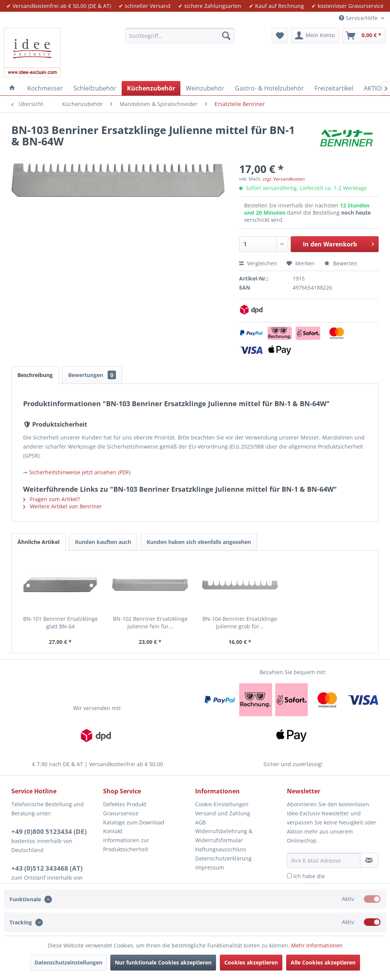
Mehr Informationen (317, 945)
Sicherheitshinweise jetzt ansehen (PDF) (80, 472)
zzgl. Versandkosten (284, 179)
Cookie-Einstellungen (222, 804)
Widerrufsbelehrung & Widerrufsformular (224, 836)
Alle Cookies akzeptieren (323, 962)
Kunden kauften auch (103, 542)
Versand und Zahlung (223, 813)
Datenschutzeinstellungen (68, 962)
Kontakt (113, 831)
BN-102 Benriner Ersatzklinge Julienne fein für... (150, 622)
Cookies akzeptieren (251, 962)
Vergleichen (258, 263)
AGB (200, 822)
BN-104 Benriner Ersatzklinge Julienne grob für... (240, 622)
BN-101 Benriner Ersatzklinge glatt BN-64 (60, 622)
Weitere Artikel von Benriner (63, 506)
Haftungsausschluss (221, 849)
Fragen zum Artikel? (52, 499)
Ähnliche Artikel (38, 542)
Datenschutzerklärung (223, 858)
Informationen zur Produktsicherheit (126, 845)
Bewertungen (92, 375)
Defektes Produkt (125, 804)
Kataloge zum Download (134, 822)
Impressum (210, 867)
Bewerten (341, 263)
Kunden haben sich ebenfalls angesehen (199, 542)
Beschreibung (35, 375)
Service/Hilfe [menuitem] (359, 18)
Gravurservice (121, 813)
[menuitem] (180, 36)
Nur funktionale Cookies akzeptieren (163, 962)
